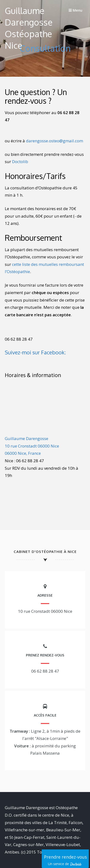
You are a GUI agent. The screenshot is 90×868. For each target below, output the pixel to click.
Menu (75, 10)
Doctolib (20, 162)
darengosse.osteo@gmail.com (54, 141)
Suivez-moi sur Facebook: (35, 352)
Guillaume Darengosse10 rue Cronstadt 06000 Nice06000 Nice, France (32, 446)
